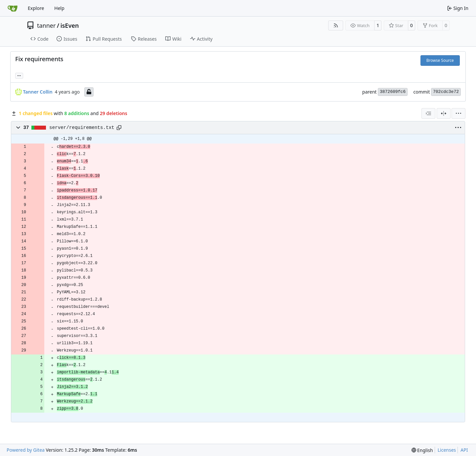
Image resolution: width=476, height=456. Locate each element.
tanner (46, 25)
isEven (70, 25)
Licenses (447, 450)
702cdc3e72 (446, 92)
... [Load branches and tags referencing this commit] (19, 75)
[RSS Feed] (336, 25)
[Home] (13, 8)
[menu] (458, 113)
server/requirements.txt (82, 128)
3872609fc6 (393, 92)
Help (59, 8)
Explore (36, 8)
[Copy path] (119, 128)
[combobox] (428, 113)
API (464, 450)
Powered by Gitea (26, 450)
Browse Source (440, 60)
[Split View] (444, 113)
